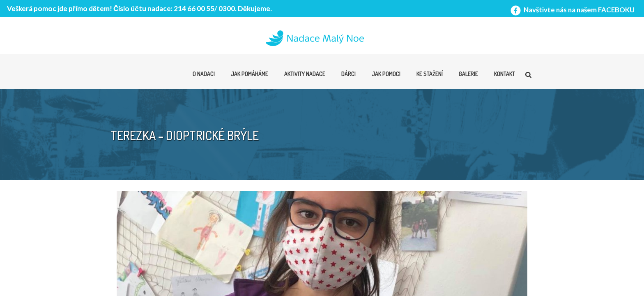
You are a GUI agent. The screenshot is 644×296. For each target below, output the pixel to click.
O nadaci (204, 74)
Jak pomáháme (250, 74)
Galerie (468, 74)
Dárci (348, 74)
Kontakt (505, 74)
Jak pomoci (386, 74)
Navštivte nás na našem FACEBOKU (572, 10)
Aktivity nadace (305, 74)
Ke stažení (430, 74)
